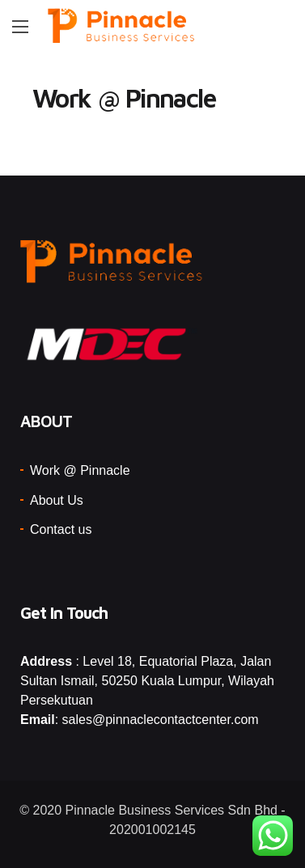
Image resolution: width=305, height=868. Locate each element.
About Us (57, 500)
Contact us (61, 529)
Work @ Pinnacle (80, 470)
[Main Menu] (20, 27)
